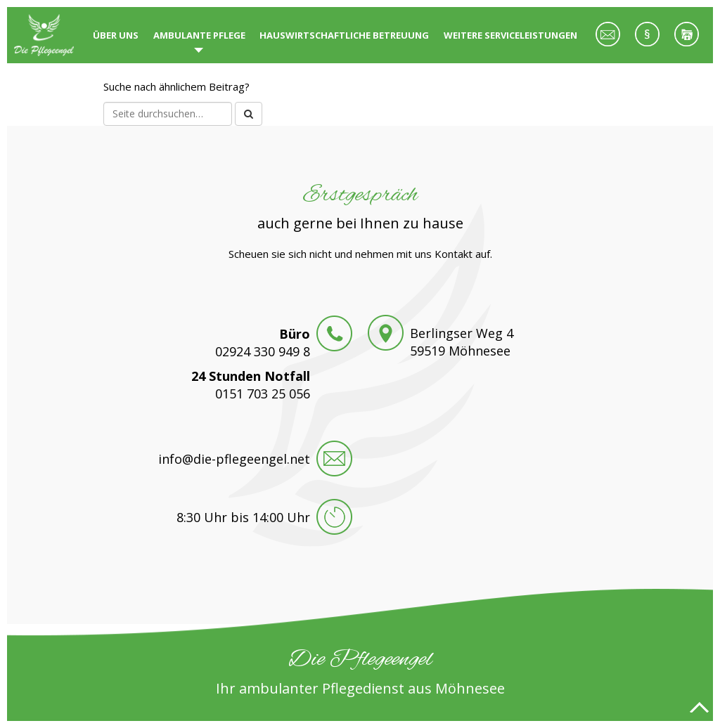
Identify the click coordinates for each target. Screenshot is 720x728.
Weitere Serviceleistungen (510, 35)
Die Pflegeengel (46, 35)
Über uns (116, 35)
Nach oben (699, 707)
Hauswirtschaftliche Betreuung (344, 35)
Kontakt (607, 42)
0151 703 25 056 (263, 394)
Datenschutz (686, 42)
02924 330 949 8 (263, 351)
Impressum (647, 42)
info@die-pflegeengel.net (234, 459)
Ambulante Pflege (199, 35)
